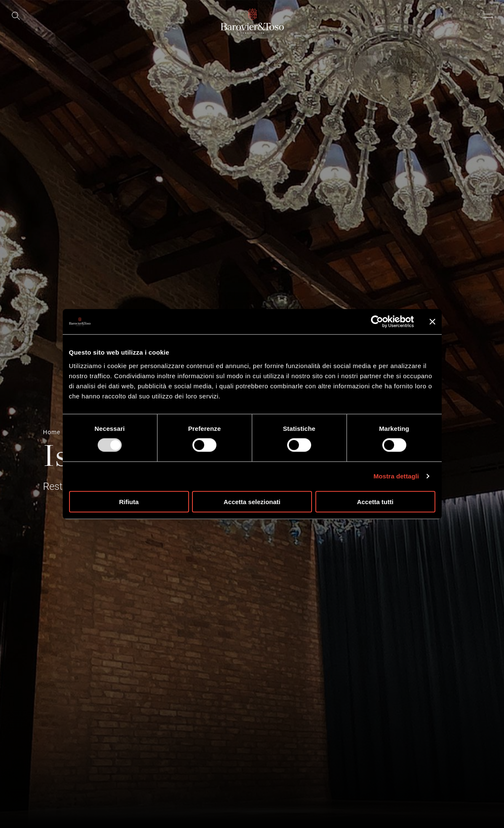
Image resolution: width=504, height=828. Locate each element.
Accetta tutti (375, 501)
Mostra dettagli (396, 476)
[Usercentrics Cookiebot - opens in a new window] (377, 322)
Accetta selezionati (252, 501)
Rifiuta (129, 501)
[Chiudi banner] (432, 322)
